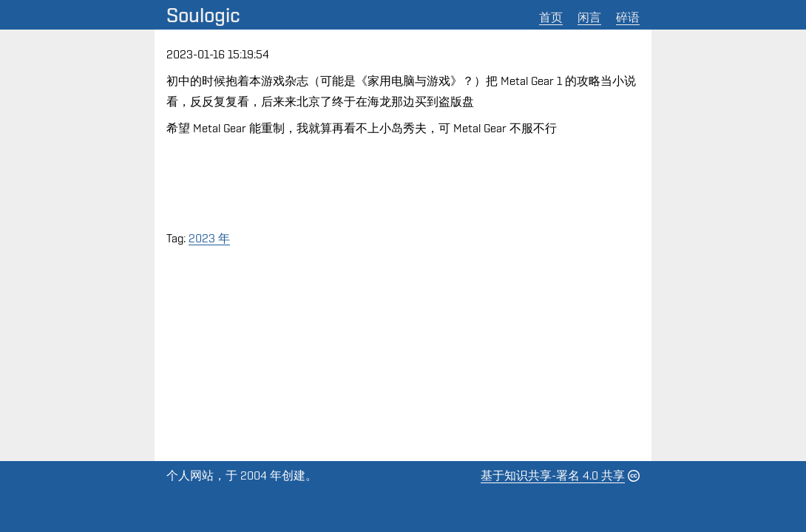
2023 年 (209, 238)
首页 (551, 17)
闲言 (589, 17)
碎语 (628, 17)
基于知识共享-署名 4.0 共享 (553, 475)
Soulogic (203, 15)
